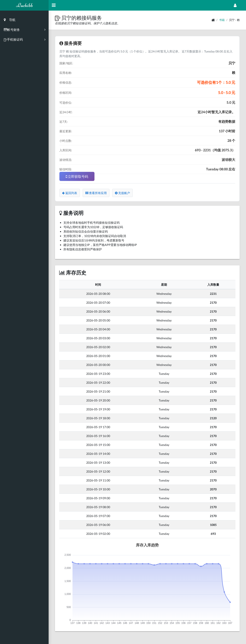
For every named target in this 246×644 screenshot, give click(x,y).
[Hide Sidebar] (54, 5)
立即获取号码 (77, 176)
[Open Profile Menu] (235, 5)
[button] (58, 18)
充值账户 (122, 193)
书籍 (222, 20)
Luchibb (24, 5)
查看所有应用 (96, 193)
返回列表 (70, 193)
